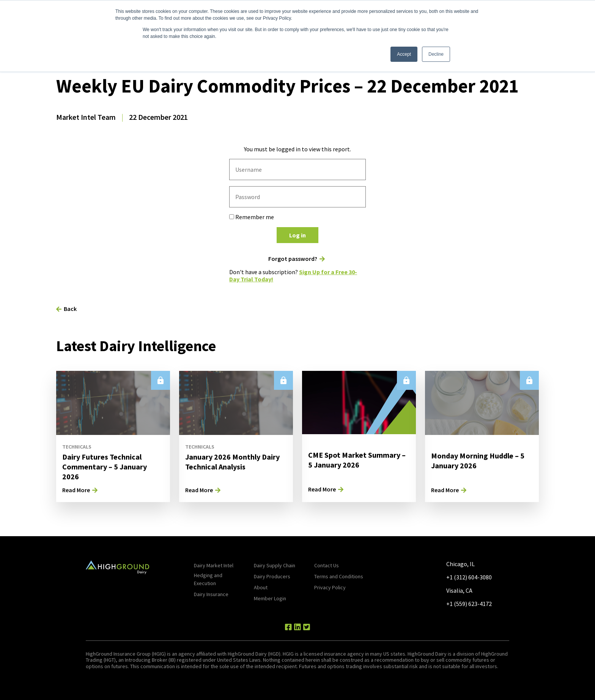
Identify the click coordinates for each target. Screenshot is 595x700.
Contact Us (327, 565)
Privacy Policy (330, 587)
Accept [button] (404, 54)
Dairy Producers (272, 576)
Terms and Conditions (339, 576)
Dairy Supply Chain (275, 565)
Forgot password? (293, 259)
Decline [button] (436, 54)
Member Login (270, 598)
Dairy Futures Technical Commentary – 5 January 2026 (105, 467)
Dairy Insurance (211, 594)
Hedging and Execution (208, 579)
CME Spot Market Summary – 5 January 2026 (357, 460)
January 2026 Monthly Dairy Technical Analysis (232, 462)
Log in (297, 235)
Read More (76, 490)
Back (70, 309)
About (261, 587)
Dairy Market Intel (214, 565)
